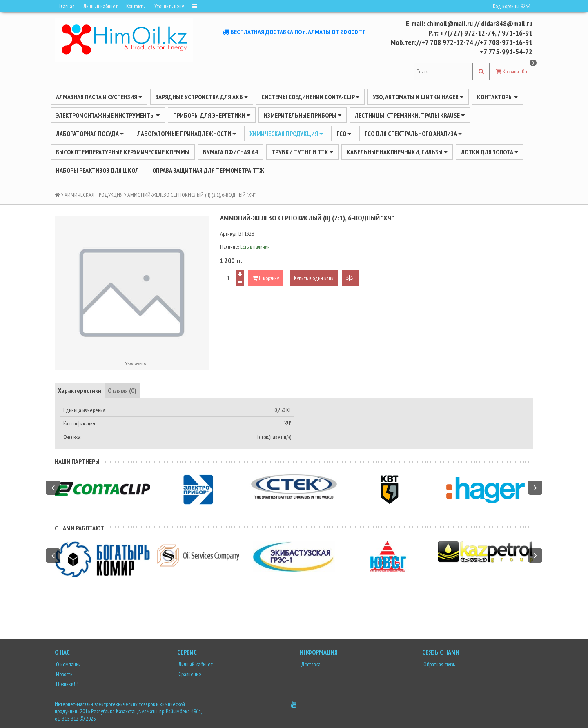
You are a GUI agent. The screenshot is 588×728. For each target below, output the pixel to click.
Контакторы (497, 97)
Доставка (310, 664)
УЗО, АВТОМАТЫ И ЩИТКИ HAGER (418, 97)
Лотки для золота (490, 152)
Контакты (136, 6)
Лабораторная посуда (90, 134)
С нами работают (79, 528)
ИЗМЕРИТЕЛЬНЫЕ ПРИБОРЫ (303, 115)
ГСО (344, 134)
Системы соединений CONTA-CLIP (310, 97)
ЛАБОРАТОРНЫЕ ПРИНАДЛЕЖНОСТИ (187, 134)
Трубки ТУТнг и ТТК (302, 152)
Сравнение (189, 674)
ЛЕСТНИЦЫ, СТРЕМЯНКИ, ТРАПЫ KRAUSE (410, 115)
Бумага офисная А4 (231, 152)
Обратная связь (439, 664)
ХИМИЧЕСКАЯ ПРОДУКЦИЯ (286, 134)
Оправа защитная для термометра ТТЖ (208, 170)
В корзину (266, 278)
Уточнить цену (169, 6)
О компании (68, 664)
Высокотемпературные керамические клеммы (123, 152)
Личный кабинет (100, 6)
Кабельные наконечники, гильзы (397, 152)
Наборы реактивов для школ (97, 170)
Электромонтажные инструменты (108, 115)
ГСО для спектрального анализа (413, 134)
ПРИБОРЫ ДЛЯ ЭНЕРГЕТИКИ (212, 115)
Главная (67, 6)
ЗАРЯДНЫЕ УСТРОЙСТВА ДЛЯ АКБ (202, 97)
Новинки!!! (67, 684)
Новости (64, 674)
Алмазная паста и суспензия (99, 97)
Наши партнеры (77, 461)
